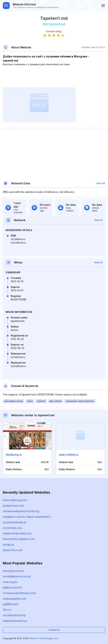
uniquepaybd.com (14, 599)
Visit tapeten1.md (54, 24)
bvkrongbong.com (15, 500)
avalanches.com (13, 506)
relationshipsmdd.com (17, 533)
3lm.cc (7, 610)
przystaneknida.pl (14, 522)
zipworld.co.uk (12, 550)
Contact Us (54, 630)
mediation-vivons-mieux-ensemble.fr (27, 517)
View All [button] (101, 183)
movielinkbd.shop (14, 615)
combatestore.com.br (17, 576)
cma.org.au (10, 582)
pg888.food (10, 604)
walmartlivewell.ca (15, 621)
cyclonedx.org (12, 528)
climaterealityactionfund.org (21, 511)
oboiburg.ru (14, 455)
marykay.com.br (13, 571)
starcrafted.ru (69, 455)
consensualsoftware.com (19, 593)
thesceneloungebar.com (19, 539)
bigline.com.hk (12, 587)
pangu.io (8, 544)
